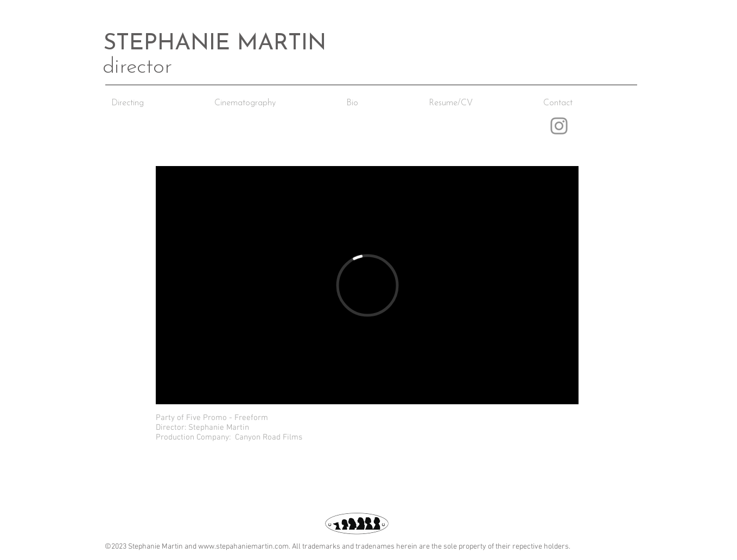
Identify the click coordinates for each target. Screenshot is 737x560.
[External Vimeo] (367, 285)
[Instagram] (559, 126)
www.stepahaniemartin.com (243, 547)
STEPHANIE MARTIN (215, 44)
